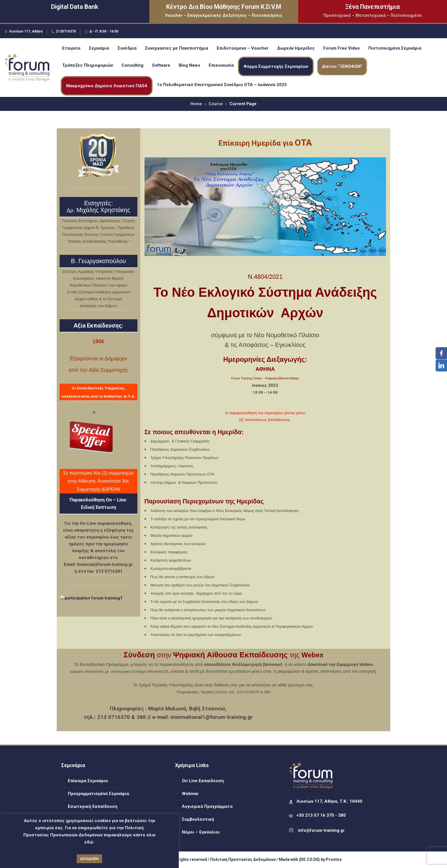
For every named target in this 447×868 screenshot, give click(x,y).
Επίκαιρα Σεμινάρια (88, 781)
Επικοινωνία (221, 65)
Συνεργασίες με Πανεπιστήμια (177, 48)
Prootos (334, 859)
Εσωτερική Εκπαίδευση (93, 806)
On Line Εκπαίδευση (203, 781)
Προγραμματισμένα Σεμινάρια (98, 794)
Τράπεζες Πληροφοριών (88, 65)
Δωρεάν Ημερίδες (296, 48)
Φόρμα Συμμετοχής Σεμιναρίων (276, 66)
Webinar (190, 794)
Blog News (189, 65)
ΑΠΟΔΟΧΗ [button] (89, 859)
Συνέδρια (127, 48)
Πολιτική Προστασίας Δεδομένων (243, 859)
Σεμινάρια (99, 48)
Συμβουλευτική (198, 819)
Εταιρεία (71, 48)
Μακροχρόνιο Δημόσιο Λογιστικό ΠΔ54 (107, 86)
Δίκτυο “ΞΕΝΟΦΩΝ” (342, 66)
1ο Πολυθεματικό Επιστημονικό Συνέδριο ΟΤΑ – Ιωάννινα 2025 (222, 85)
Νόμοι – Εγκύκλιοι (201, 832)
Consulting (132, 65)
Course (216, 104)
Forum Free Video (342, 48)
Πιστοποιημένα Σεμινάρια (395, 48)
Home (196, 104)
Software (161, 65)
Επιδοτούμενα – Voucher (243, 48)
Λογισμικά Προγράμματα (207, 806)
